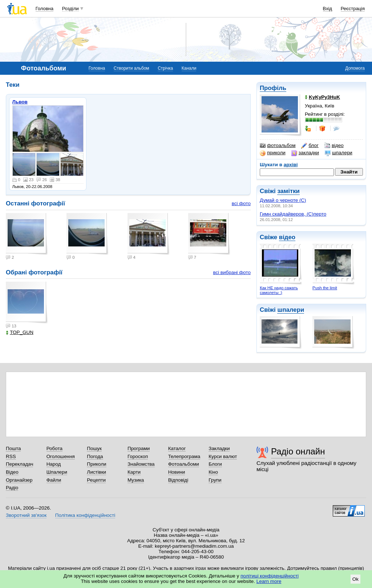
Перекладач (19, 464)
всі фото (241, 203)
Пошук (94, 448)
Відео (12, 472)
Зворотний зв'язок (26, 515)
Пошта (13, 448)
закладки (305, 153)
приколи (273, 153)
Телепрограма (184, 456)
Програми (139, 448)
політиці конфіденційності (270, 576)
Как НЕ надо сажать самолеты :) (279, 290)
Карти (134, 472)
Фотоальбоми (184, 464)
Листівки (96, 472)
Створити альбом (132, 68)
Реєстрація (353, 9)
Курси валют (223, 456)
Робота (54, 448)
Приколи (96, 464)
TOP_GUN (20, 332)
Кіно (213, 472)
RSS (11, 456)
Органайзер (19, 480)
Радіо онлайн (298, 451)
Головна (45, 9)
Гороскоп (138, 456)
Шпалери (57, 472)
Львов (20, 102)
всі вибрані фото (232, 272)
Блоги (215, 464)
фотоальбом (278, 146)
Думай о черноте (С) (283, 200)
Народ (54, 464)
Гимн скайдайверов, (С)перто (293, 214)
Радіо (12, 488)
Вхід (328, 9)
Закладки (219, 448)
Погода (95, 456)
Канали (189, 68)
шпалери (339, 153)
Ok (355, 579)
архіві (291, 165)
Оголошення (61, 456)
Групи (215, 480)
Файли (54, 480)
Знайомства (141, 464)
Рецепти (96, 480)
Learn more (269, 581)
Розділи (70, 9)
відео (334, 146)
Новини (177, 472)
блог (310, 146)
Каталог (177, 448)
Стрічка (165, 68)
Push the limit (325, 288)
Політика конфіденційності (85, 515)
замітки (288, 191)
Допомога (355, 68)
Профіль (273, 88)
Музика (136, 480)
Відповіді (178, 480)
